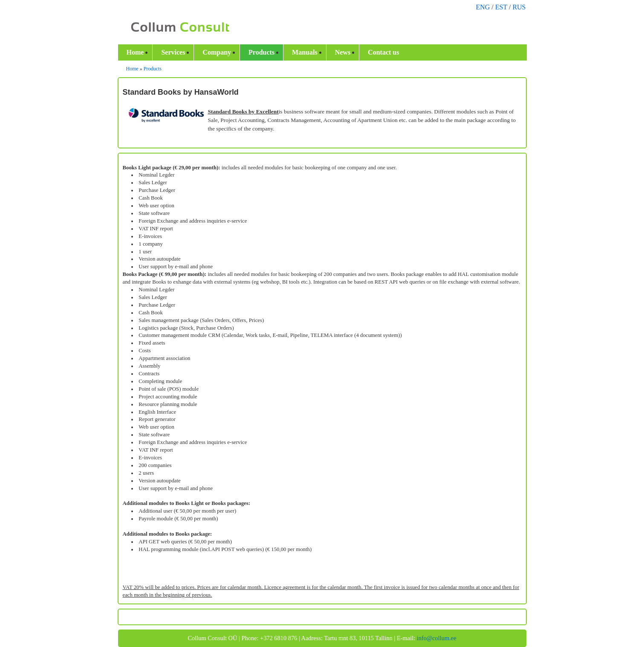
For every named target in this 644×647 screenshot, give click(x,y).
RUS (519, 7)
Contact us (383, 52)
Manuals (305, 52)
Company (217, 52)
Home (135, 52)
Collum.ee (175, 27)
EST (501, 7)
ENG (483, 7)
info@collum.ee (437, 638)
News (343, 52)
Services (173, 52)
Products (261, 52)
